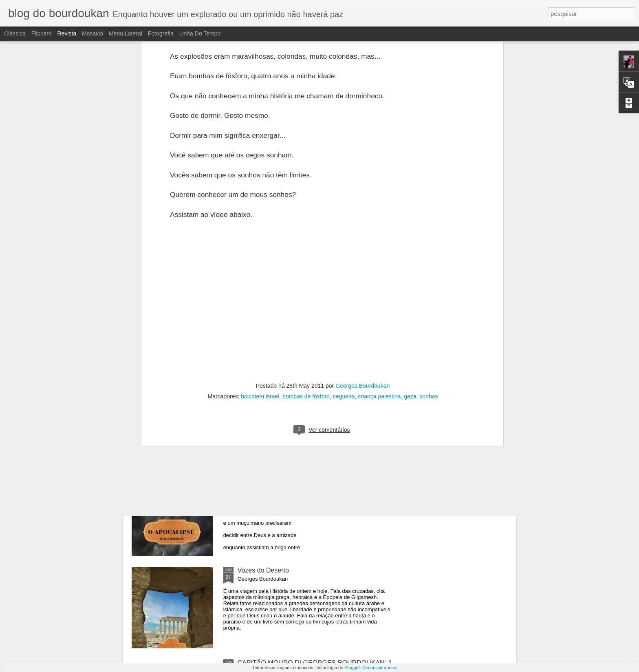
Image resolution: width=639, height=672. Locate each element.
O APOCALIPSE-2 (264, 385)
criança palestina (379, 225)
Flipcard (42, 33)
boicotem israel (260, 225)
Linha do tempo (200, 33)
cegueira (344, 225)
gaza (410, 225)
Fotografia (161, 33)
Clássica (15, 33)
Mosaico (93, 33)
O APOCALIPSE (261, 478)
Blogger (352, 668)
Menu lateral (126, 33)
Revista (67, 33)
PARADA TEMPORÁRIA (181, 350)
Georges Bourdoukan (362, 214)
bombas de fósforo (306, 225)
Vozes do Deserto (263, 570)
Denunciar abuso (379, 668)
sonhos (429, 225)
